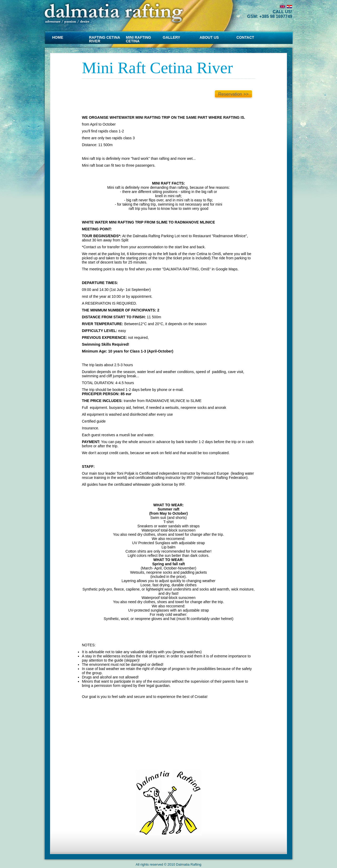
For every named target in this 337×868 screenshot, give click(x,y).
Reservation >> (233, 94)
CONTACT (245, 37)
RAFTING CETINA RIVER (105, 39)
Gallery (171, 37)
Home (58, 37)
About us (209, 37)
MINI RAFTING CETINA (138, 39)
